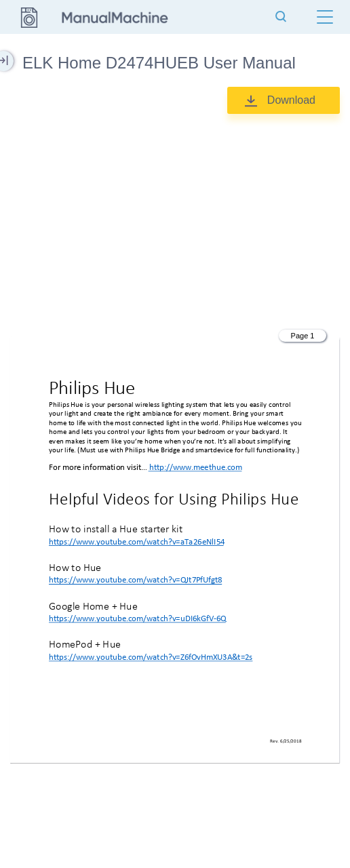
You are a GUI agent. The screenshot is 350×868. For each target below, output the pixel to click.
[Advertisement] (175, 219)
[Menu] (325, 17)
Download (291, 100)
